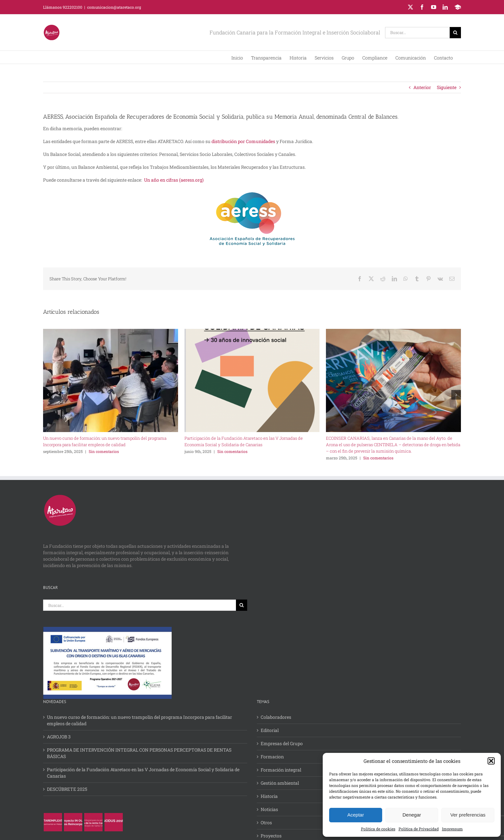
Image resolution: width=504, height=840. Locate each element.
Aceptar (355, 815)
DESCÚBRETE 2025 (67, 789)
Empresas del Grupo (282, 743)
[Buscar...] (417, 33)
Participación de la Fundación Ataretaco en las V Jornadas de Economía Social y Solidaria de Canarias (143, 773)
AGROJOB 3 (59, 737)
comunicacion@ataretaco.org (114, 7)
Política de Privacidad (419, 829)
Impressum (452, 829)
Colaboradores (276, 717)
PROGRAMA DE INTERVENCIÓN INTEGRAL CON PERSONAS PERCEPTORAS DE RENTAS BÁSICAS (139, 753)
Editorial (270, 730)
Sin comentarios (104, 451)
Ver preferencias (468, 815)
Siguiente (447, 87)
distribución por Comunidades (243, 141)
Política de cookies (378, 829)
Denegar (412, 815)
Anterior (422, 87)
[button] (491, 761)
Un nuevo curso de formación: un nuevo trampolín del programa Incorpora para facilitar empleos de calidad (139, 720)
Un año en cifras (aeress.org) (174, 180)
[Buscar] (455, 33)
